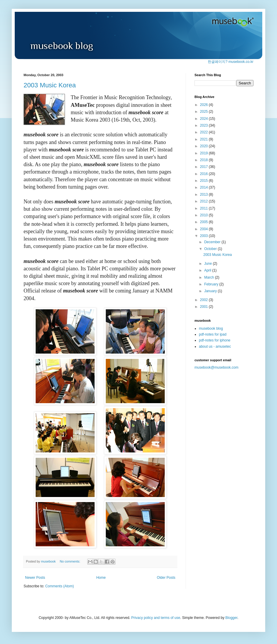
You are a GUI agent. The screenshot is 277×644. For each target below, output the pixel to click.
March (210, 277)
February (212, 284)
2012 (205, 201)
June (208, 264)
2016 (205, 174)
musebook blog (211, 328)
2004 (205, 229)
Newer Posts (35, 578)
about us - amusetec (215, 346)
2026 (205, 105)
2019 (205, 153)
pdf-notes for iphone (215, 340)
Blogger (231, 618)
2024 (205, 119)
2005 (205, 222)
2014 (205, 187)
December (213, 242)
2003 (205, 236)
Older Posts (166, 578)
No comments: (71, 561)
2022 (205, 132)
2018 (205, 160)
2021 (205, 139)
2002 (205, 300)
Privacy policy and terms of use (156, 618)
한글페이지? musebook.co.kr (231, 62)
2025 (205, 112)
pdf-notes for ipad (213, 334)
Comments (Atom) (59, 586)
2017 (205, 167)
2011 (205, 208)
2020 (205, 146)
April (208, 270)
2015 (205, 181)
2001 (205, 307)
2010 (205, 215)
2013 (205, 194)
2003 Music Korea (50, 85)
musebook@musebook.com (216, 367)
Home (101, 578)
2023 (205, 125)
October (211, 249)
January (211, 291)
